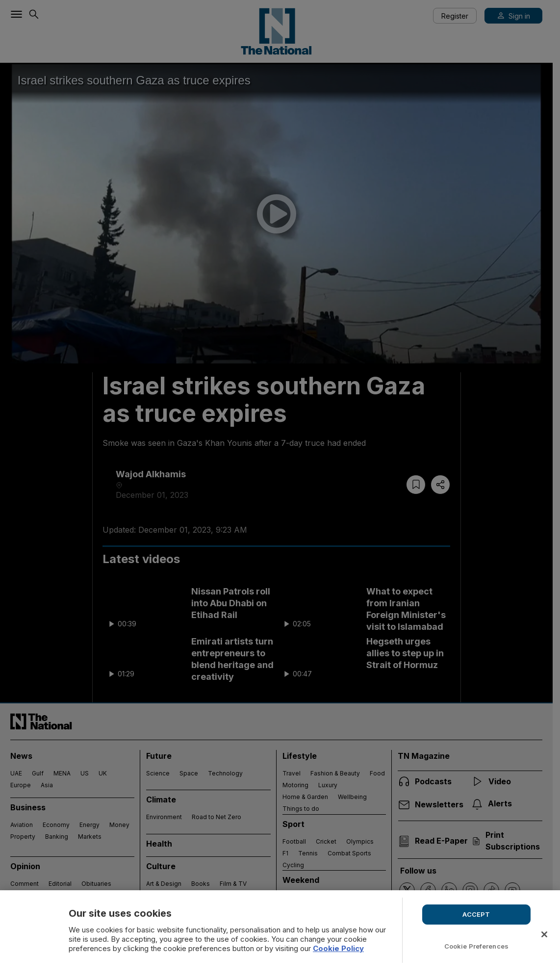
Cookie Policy (338, 948)
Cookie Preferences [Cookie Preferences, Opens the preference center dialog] (476, 946)
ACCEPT (476, 914)
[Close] (544, 934)
